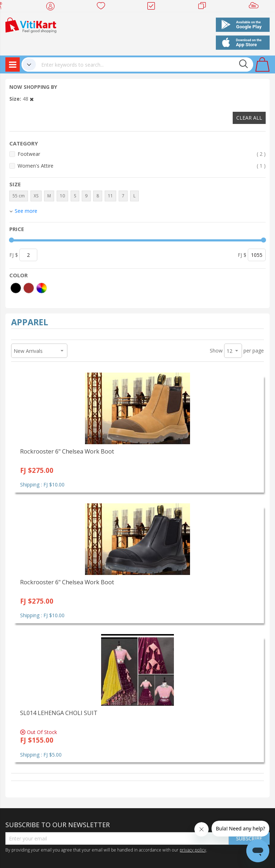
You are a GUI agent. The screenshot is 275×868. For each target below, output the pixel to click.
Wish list (103, 7)
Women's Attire (142, 166)
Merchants (205, 7)
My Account (53, 7)
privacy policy (193, 850)
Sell (255, 7)
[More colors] (42, 288)
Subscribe (249, 838)
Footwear (142, 154)
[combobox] (144, 64)
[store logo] (31, 25)
